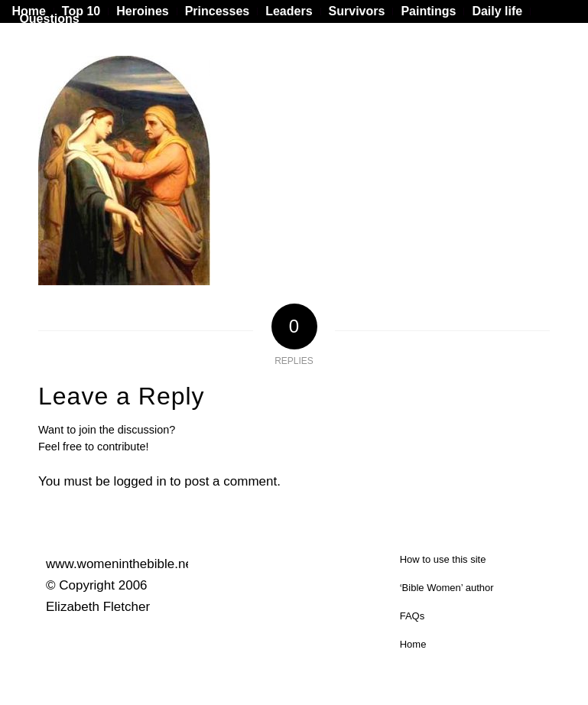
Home (413, 644)
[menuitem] (81, 11)
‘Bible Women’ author (447, 588)
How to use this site (443, 559)
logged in (140, 481)
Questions (49, 19)
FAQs (413, 616)
